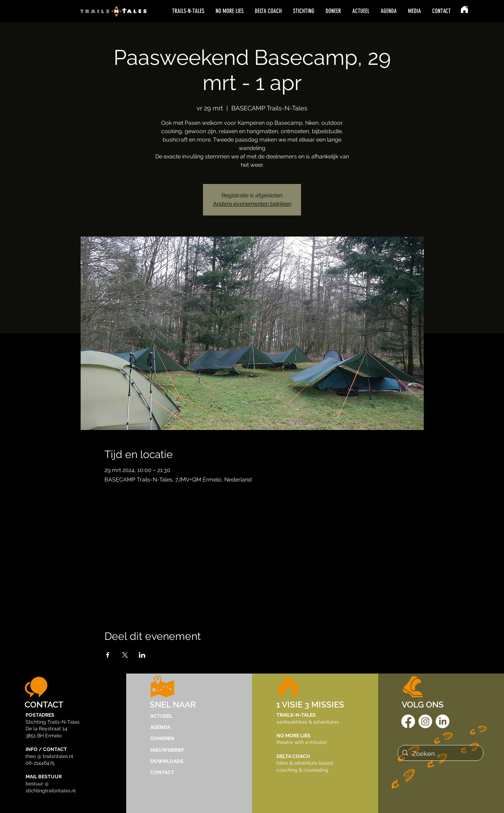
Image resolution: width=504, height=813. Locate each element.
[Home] (464, 9)
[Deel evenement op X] (125, 655)
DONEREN (162, 738)
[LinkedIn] (442, 721)
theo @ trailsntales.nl (49, 756)
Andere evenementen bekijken (252, 204)
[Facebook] (408, 721)
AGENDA (160, 727)
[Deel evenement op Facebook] (108, 655)
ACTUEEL (161, 716)
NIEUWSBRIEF (167, 750)
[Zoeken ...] (440, 754)
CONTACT (162, 772)
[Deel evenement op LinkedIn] (142, 655)
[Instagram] (425, 721)
